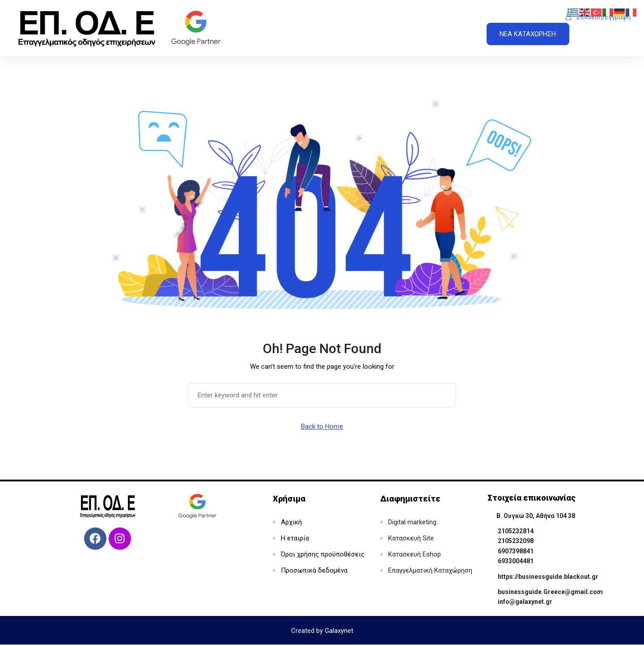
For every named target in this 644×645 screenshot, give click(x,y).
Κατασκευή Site (411, 538)
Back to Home (322, 426)
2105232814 (516, 531)
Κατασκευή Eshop (415, 554)
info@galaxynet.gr (525, 602)
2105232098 (516, 541)
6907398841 (516, 551)
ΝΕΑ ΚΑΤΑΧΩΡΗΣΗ (528, 34)
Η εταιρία (401, 27)
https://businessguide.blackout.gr (548, 577)
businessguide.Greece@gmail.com (550, 592)
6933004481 (516, 561)
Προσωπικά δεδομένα (314, 570)
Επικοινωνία (455, 27)
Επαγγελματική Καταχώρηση (430, 570)
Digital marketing (412, 522)
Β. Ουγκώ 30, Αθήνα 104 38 (536, 516)
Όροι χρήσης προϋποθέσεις (323, 554)
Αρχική (356, 27)
